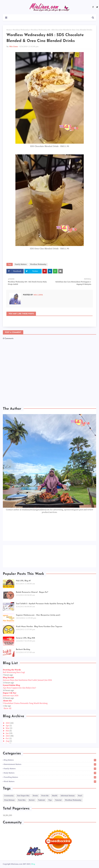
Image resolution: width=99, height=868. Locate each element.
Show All (7, 708)
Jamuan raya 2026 (11, 696)
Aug (8, 741)
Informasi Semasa (68, 796)
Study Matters (50, 773)
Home (9, 30)
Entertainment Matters (50, 764)
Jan (7, 733)
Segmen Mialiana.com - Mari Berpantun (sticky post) (38, 615)
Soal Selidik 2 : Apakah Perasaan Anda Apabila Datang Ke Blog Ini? (45, 604)
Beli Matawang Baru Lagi (14, 672)
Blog (33, 864)
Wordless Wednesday (21, 30)
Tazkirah (41, 800)
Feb (7, 731)
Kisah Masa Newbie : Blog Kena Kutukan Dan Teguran (39, 627)
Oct (7, 739)
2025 (8, 723)
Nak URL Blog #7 (23, 581)
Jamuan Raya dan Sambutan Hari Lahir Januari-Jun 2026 (27, 680)
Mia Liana (14, 47)
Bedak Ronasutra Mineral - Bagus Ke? (32, 592)
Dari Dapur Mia (23, 796)
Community (9, 796)
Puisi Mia (22, 800)
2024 (8, 736)
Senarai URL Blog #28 (25, 638)
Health (55, 796)
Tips (50, 800)
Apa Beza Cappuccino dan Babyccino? (19, 688)
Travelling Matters (50, 777)
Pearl (80, 796)
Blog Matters (50, 760)
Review (32, 800)
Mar (8, 728)
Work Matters (50, 782)
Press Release (9, 800)
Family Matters (21, 264)
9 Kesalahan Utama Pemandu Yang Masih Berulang (25, 703)
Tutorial (58, 800)
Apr (8, 726)
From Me (45, 796)
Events (35, 796)
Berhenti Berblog (23, 649)
